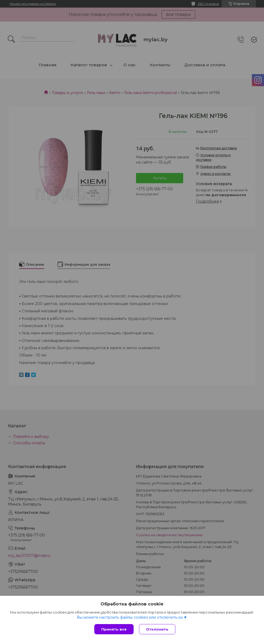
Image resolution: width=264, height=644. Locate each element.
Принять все (114, 629)
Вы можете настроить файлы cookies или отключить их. (130, 617)
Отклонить (157, 629)
